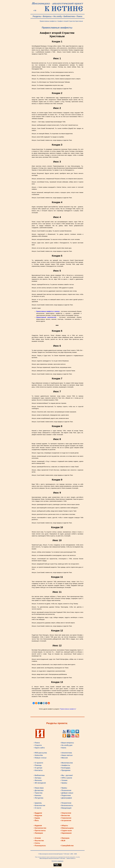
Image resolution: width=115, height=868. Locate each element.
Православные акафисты (48, 21)
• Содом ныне (66, 831)
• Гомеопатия (66, 818)
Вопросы (47, 16)
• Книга (63, 748)
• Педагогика (66, 795)
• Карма (37, 818)
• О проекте (38, 763)
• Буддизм (38, 813)
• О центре (38, 768)
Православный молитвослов (46, 317)
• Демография (66, 798)
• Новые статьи (40, 758)
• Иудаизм (38, 825)
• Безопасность (67, 805)
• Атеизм (37, 838)
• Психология (66, 790)
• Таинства (38, 793)
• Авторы (37, 778)
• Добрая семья (67, 793)
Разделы (37, 16)
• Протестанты (40, 831)
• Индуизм (38, 815)
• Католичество (40, 828)
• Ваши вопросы (67, 743)
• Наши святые (66, 755)
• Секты (37, 843)
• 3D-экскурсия (40, 783)
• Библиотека (39, 775)
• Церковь (38, 803)
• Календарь (65, 768)
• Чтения (64, 780)
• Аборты (64, 825)
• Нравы (64, 788)
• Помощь (38, 765)
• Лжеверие (38, 833)
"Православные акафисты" (68, 709)
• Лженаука (65, 838)
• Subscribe (38, 755)
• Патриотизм (66, 803)
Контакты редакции (57, 861)
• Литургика (38, 798)
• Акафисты (65, 765)
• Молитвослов (67, 763)
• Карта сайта (39, 748)
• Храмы (64, 783)
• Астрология (66, 820)
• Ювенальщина (67, 828)
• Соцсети (38, 745)
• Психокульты (40, 846)
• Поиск (37, 743)
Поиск (79, 16)
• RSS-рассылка (40, 753)
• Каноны (37, 795)
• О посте (37, 808)
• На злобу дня (66, 745)
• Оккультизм (66, 813)
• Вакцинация (66, 808)
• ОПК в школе (66, 778)
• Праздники (65, 770)
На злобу (58, 16)
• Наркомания (66, 833)
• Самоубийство (67, 846)
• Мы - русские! (67, 775)
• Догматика (39, 790)
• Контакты (38, 770)
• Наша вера (39, 788)
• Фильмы (38, 780)
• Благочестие (39, 805)
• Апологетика (66, 753)
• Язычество (39, 841)
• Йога (36, 820)
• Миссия (64, 758)
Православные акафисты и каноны (48, 311)
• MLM (63, 841)
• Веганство (65, 815)
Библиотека (69, 16)
